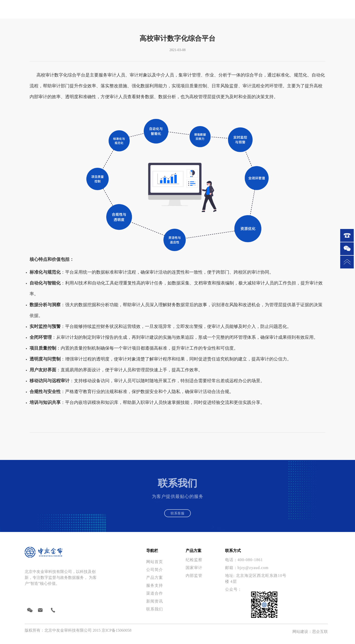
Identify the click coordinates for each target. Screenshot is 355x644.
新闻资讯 (155, 605)
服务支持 (155, 589)
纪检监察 (194, 563)
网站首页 (155, 565)
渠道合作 (155, 597)
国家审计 (194, 571)
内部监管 (194, 579)
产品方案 (155, 581)
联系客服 (177, 515)
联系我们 (155, 613)
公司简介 (155, 573)
